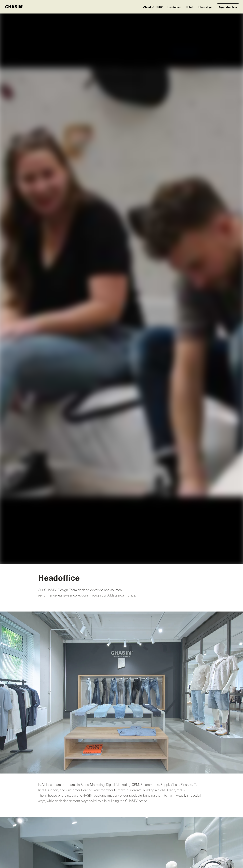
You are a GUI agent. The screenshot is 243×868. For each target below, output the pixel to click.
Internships (205, 7)
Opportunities (228, 7)
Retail (189, 7)
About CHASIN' (153, 7)
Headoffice (174, 7)
